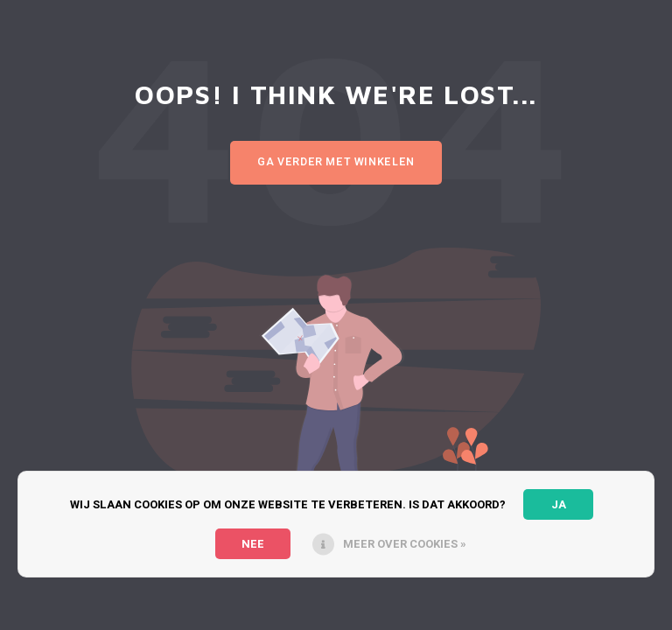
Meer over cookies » (405, 544)
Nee (253, 544)
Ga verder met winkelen (336, 162)
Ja (559, 504)
